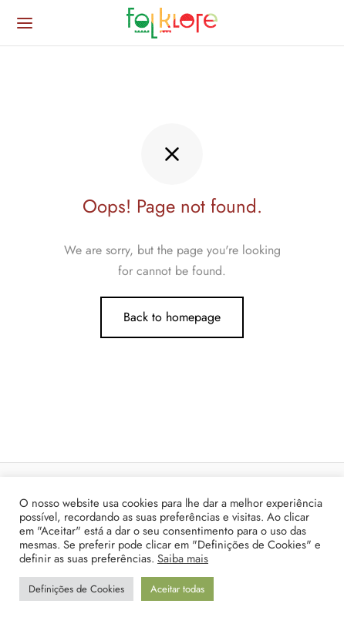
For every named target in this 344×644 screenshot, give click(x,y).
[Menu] (25, 23)
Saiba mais (183, 558)
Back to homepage (172, 317)
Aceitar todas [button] (177, 589)
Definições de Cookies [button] (76, 589)
